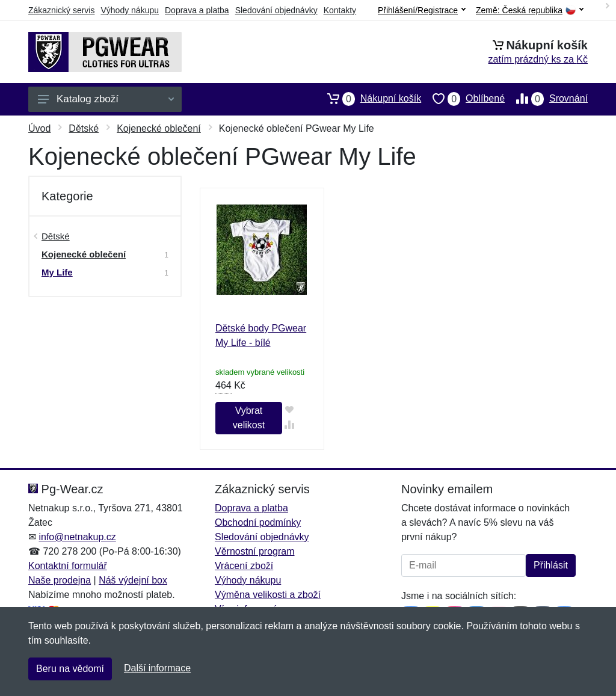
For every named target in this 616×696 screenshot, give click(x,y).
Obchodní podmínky (258, 522)
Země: (530, 11)
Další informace (157, 668)
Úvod (39, 128)
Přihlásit (551, 565)
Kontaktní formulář (68, 566)
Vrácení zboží (244, 566)
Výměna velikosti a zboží (268, 595)
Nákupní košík (368, 99)
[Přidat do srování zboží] (290, 424)
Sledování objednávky (276, 10)
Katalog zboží (106, 99)
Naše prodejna (60, 580)
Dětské (84, 128)
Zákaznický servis (61, 10)
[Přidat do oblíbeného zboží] (290, 409)
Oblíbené (463, 99)
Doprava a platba (197, 10)
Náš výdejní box (133, 580)
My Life (57, 272)
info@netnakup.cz (77, 537)
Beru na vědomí (70, 669)
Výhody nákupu (130, 10)
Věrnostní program (255, 551)
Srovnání (546, 99)
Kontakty (340, 10)
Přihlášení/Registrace (422, 10)
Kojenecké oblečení (159, 128)
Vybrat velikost (249, 418)
